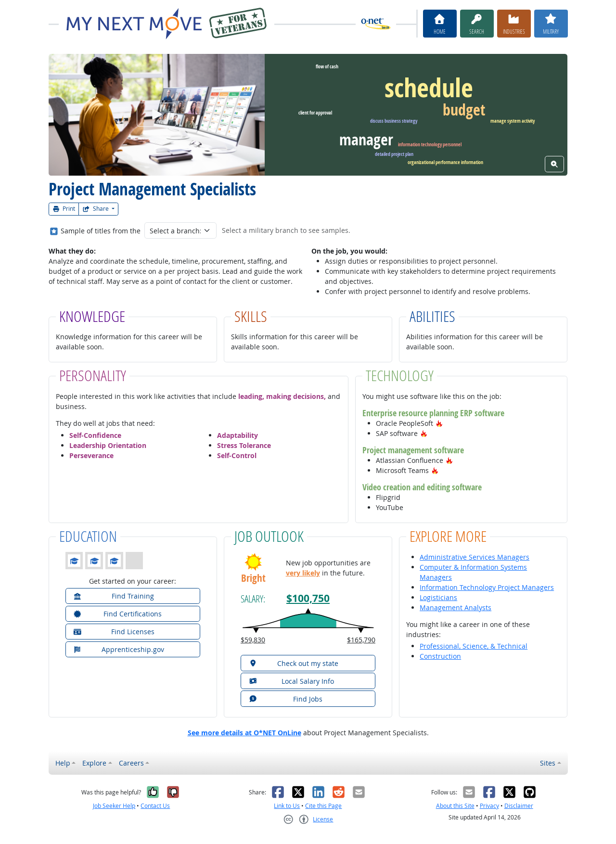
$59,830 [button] (253, 640)
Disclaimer (519, 806)
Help (63, 763)
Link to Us (287, 806)
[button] (439, 423)
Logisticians (438, 597)
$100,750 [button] (308, 598)
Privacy (489, 806)
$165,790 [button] (361, 640)
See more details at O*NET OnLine (244, 733)
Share (96, 209)
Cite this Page (323, 806)
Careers (131, 763)
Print (64, 209)
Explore (94, 763)
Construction (440, 656)
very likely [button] (303, 573)
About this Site (455, 806)
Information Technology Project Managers (487, 587)
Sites (548, 763)
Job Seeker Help (114, 806)
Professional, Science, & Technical (474, 646)
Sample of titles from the (101, 231)
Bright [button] (253, 578)
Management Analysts (456, 607)
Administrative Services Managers (475, 557)
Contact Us (155, 806)
